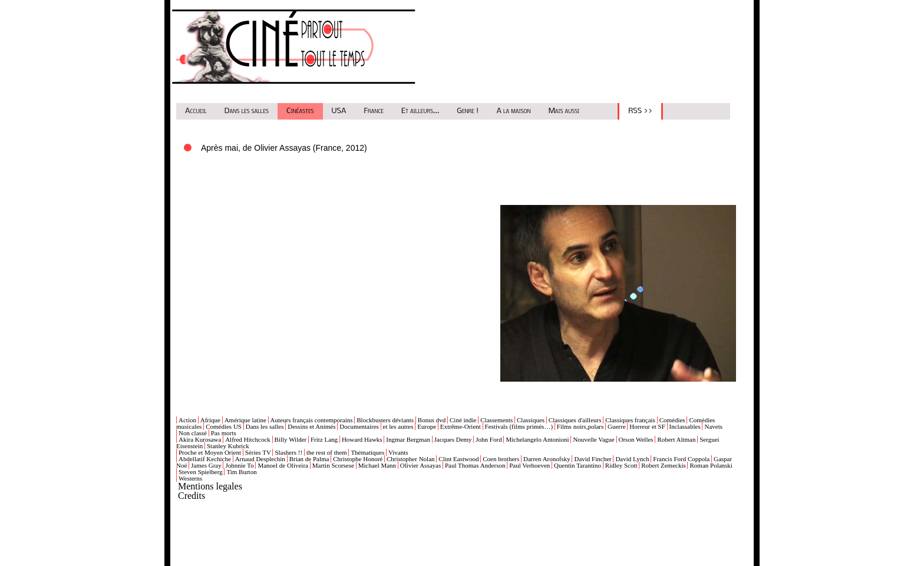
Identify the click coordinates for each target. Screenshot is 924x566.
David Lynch (632, 459)
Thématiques (367, 452)
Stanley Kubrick (228, 446)
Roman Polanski (711, 465)
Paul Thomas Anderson (475, 465)
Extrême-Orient (461, 426)
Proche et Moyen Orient (210, 452)
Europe (427, 426)
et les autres (398, 426)
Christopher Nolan (411, 459)
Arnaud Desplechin (260, 459)
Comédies (672, 420)
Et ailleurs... (420, 111)
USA (339, 111)
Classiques (531, 420)
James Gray (206, 465)
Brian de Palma (309, 459)
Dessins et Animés (311, 426)
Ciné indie (463, 420)
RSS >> (640, 111)
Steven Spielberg (201, 472)
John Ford (489, 439)
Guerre (617, 426)
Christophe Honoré (358, 459)
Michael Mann (377, 465)
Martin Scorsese (333, 465)
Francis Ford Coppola (681, 459)
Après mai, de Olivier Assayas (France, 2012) (284, 148)
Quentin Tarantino (577, 465)
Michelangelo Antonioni (537, 439)
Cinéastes (300, 111)
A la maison (513, 111)
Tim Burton (241, 472)
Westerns (190, 478)
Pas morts (224, 433)
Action (187, 420)
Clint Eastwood (458, 459)
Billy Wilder (291, 439)
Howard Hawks (362, 439)
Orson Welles (636, 439)
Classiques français (630, 420)
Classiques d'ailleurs (575, 420)
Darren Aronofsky (547, 459)
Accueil (196, 111)
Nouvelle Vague (593, 439)
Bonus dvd (432, 420)
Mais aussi (564, 111)
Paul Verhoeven (529, 465)
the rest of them (327, 452)
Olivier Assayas (420, 465)
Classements (496, 420)
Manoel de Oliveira (283, 465)
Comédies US (224, 426)
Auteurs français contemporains (312, 420)
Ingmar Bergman (408, 439)
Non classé (193, 433)
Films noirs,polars (580, 426)
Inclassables (685, 426)
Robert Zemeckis (663, 465)
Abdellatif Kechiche (205, 459)
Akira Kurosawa (200, 439)
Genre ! (468, 111)
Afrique (210, 420)
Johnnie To (239, 465)
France (374, 111)
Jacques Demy (453, 439)
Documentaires (359, 426)
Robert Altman (676, 439)
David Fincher (593, 459)
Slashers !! (288, 452)
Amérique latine (245, 420)
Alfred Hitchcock (248, 439)
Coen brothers (501, 459)
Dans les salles (247, 111)
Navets (713, 426)
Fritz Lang (324, 439)
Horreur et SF (647, 426)
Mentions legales (210, 486)
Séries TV (258, 452)
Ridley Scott (621, 465)
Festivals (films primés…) (519, 426)
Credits (192, 496)
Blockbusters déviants (385, 420)
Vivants (398, 452)
